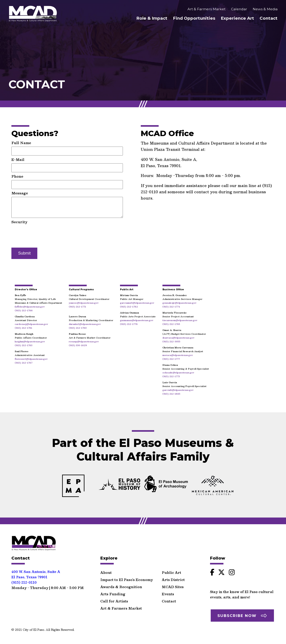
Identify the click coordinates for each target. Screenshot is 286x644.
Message (20, 193)
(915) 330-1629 (78, 345)
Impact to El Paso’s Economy (127, 577)
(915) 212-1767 (24, 363)
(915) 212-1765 (171, 324)
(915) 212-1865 (171, 394)
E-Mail (18, 159)
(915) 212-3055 (171, 341)
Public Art (171, 570)
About (106, 570)
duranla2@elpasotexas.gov (85, 324)
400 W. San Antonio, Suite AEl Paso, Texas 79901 (36, 572)
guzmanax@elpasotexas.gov (137, 320)
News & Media (265, 9)
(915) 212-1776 (129, 324)
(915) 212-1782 (129, 306)
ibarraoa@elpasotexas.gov (178, 338)
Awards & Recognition (121, 584)
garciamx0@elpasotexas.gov (137, 303)
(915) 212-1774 (171, 306)
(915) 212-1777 (171, 359)
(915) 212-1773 (171, 376)
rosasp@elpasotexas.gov (84, 341)
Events (168, 592)
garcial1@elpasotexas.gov (178, 390)
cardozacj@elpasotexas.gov (31, 324)
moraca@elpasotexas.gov (178, 355)
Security (19, 222)
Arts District (173, 577)
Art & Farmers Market (206, 9)
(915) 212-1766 (24, 310)
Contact (269, 19)
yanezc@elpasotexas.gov (84, 303)
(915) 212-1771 (77, 306)
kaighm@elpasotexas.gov (30, 341)
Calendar (239, 9)
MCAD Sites (173, 584)
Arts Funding (113, 592)
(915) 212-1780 (78, 328)
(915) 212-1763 (24, 345)
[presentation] (45, 234)
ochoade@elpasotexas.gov (178, 372)
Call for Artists (114, 599)
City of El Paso (34, 627)
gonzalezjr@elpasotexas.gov (179, 303)
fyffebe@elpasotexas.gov (30, 306)
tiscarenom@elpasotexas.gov (180, 320)
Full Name (21, 143)
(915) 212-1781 (23, 328)
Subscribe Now (237, 613)
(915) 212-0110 (24, 580)
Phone (17, 176)
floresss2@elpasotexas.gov (31, 359)
